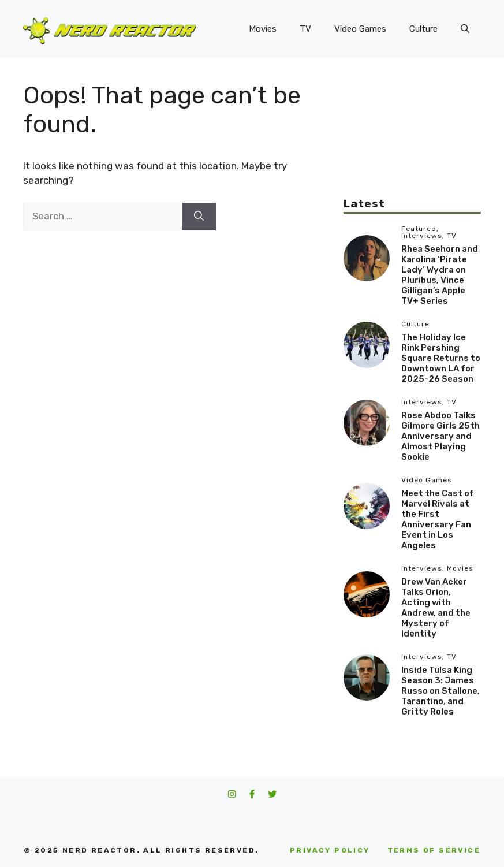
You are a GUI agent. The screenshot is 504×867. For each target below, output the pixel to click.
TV (305, 29)
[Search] (199, 217)
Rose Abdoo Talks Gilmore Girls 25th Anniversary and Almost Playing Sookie (440, 436)
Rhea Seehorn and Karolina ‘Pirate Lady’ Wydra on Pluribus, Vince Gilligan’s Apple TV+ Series (440, 275)
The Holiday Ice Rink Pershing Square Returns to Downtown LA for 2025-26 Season (441, 358)
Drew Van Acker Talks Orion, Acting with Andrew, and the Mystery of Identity (436, 608)
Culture (423, 29)
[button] (465, 29)
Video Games (360, 29)
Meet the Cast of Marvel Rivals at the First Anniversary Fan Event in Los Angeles (438, 519)
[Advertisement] (412, 139)
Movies (263, 29)
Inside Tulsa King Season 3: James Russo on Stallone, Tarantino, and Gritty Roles (440, 691)
